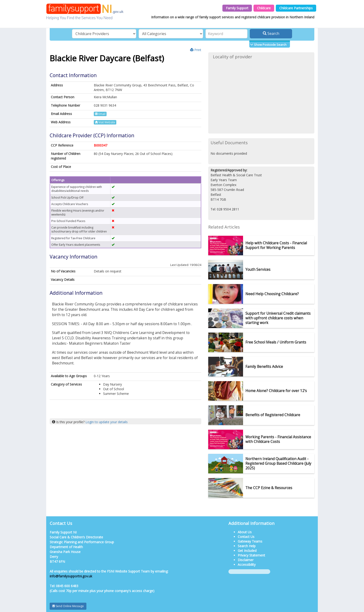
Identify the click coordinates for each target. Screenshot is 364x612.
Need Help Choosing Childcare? (272, 294)
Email (100, 114)
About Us (245, 532)
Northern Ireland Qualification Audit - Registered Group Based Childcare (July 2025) (278, 463)
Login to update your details (107, 422)
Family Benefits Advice (264, 367)
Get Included (247, 551)
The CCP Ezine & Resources (269, 488)
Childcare (264, 8)
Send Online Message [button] (68, 606)
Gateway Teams (250, 541)
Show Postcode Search (270, 45)
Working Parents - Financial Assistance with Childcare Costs (278, 439)
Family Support (237, 8)
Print (196, 50)
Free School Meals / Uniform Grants (276, 342)
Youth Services (258, 270)
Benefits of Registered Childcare (273, 415)
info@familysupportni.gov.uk (71, 576)
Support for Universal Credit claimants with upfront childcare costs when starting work (278, 318)
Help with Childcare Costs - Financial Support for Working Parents (276, 245)
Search (271, 33)
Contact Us (246, 537)
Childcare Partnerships (296, 8)
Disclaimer (246, 560)
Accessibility (247, 565)
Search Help (247, 546)
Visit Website (105, 122)
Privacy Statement (251, 555)
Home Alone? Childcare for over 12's (276, 391)
